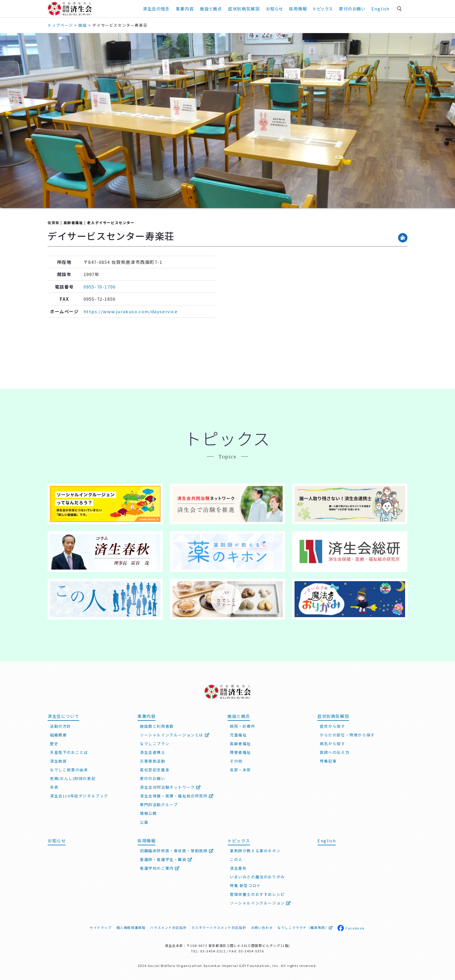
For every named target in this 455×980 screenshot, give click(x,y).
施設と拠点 (211, 9)
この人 (236, 859)
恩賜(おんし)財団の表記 (73, 778)
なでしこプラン (155, 744)
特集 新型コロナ (245, 886)
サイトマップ (101, 927)
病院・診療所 (243, 726)
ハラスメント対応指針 (168, 927)
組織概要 (58, 735)
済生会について (63, 716)
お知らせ (274, 9)
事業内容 (185, 9)
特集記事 (328, 761)
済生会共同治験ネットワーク (170, 787)
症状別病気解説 (244, 9)
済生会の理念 (156, 9)
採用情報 (298, 9)
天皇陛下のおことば (69, 752)
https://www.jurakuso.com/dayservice (131, 311)
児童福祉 (238, 735)
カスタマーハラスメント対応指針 (219, 927)
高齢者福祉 (73, 223)
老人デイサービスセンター (111, 223)
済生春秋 (238, 868)
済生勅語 (58, 761)
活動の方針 (61, 726)
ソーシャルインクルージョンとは (175, 735)
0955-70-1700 (100, 287)
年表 (54, 787)
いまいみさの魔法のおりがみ (257, 877)
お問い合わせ (262, 927)
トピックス (323, 9)
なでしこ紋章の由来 (69, 770)
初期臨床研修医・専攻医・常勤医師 (177, 851)
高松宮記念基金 (155, 770)
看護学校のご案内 (160, 868)
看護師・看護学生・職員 (166, 859)
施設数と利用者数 (157, 726)
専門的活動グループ (159, 805)
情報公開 (148, 813)
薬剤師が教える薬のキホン (255, 851)
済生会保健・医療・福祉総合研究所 (177, 796)
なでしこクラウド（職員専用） (305, 927)
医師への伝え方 (335, 752)
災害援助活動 (153, 761)
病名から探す (333, 744)
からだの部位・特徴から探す (347, 735)
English (381, 9)
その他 (236, 761)
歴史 (54, 744)
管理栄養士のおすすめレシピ (257, 894)
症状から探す (333, 726)
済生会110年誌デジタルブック (79, 796)
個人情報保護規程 (131, 927)
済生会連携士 (153, 752)
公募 (144, 822)
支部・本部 (240, 770)
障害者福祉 (240, 752)
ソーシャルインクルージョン (260, 903)
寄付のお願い (352, 9)
